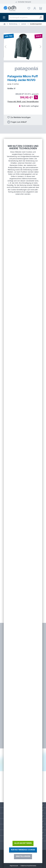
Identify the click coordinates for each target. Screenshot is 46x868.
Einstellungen (23, 856)
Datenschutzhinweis (28, 866)
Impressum (14, 866)
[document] (23, 493)
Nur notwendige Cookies (23, 850)
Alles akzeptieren (23, 843)
